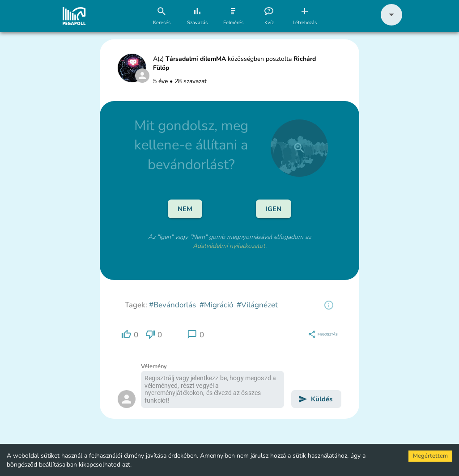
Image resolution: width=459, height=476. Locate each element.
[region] (329, 305)
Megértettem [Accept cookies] (430, 456)
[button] (391, 23)
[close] (299, 148)
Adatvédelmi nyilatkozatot (229, 246)
